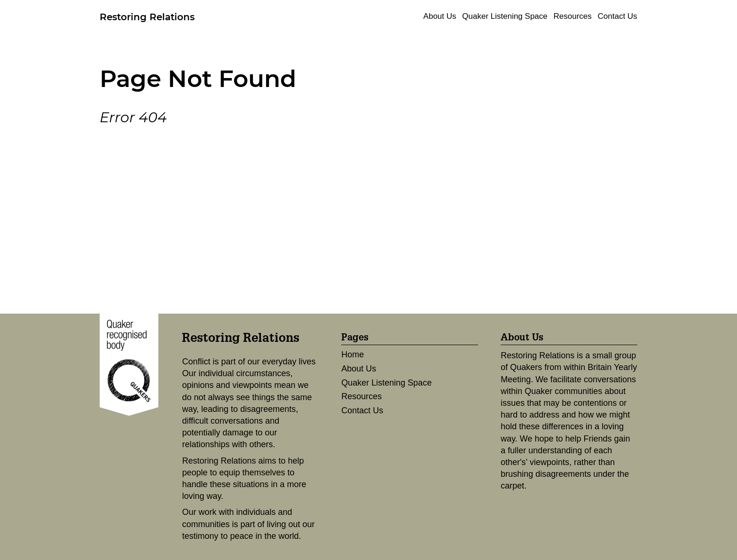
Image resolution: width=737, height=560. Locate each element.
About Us (440, 16)
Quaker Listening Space (505, 16)
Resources (573, 16)
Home (353, 355)
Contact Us (618, 16)
